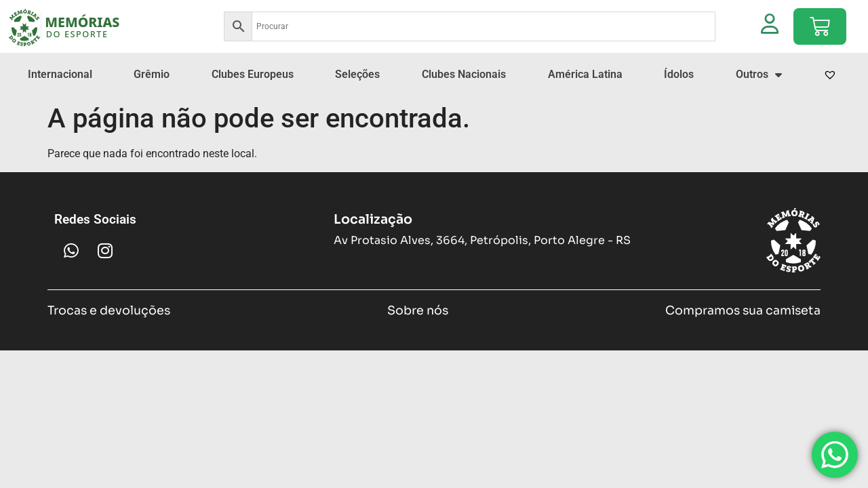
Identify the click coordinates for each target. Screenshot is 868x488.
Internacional (60, 103)
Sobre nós (418, 340)
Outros (759, 104)
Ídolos (679, 103)
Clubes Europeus (253, 103)
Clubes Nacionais (464, 103)
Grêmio (152, 103)
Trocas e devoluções (109, 340)
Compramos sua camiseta (743, 340)
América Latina (585, 103)
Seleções (357, 103)
